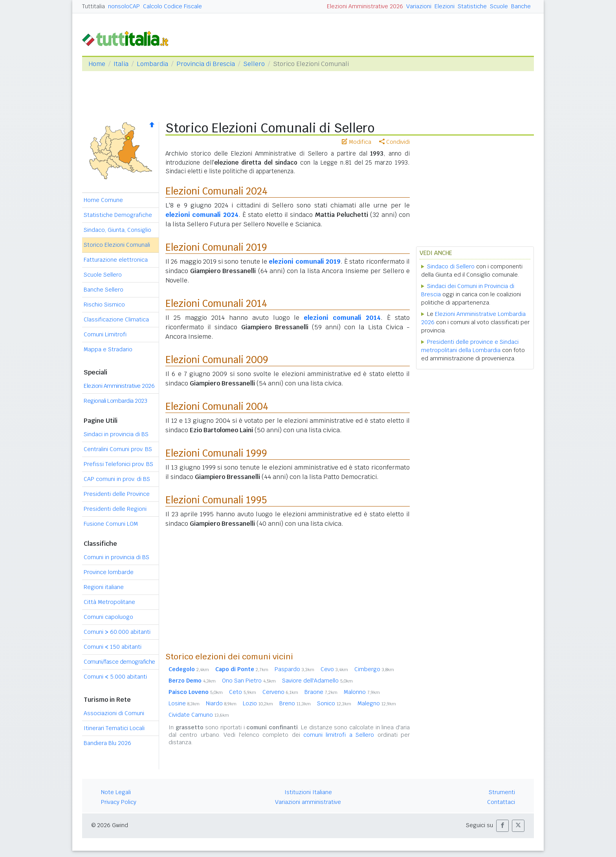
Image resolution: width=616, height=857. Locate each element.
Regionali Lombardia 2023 (115, 401)
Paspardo (294, 669)
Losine (184, 703)
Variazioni (419, 6)
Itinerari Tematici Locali (114, 728)
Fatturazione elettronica (116, 260)
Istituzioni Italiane (308, 792)
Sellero (254, 64)
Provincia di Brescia (206, 64)
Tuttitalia (93, 6)
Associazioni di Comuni (114, 713)
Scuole (499, 6)
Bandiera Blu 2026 (107, 743)
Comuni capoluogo (108, 617)
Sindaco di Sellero (451, 266)
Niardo (221, 703)
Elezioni (445, 6)
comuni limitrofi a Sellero (339, 735)
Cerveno (280, 692)
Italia (121, 64)
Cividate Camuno (199, 715)
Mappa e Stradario (108, 349)
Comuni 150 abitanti (113, 647)
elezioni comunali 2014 (342, 318)
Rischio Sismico (104, 305)
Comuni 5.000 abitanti (115, 677)
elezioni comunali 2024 (202, 215)
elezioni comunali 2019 (305, 262)
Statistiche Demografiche (118, 215)
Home (97, 64)
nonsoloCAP (124, 6)
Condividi (394, 142)
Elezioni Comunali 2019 (216, 247)
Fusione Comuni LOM (111, 524)
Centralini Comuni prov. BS (118, 449)
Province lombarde (109, 572)
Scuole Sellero (103, 275)
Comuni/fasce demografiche (119, 662)
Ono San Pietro (249, 681)
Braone (321, 692)
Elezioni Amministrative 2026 (365, 6)
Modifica (357, 142)
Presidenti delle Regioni (115, 509)
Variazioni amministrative (308, 802)
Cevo (334, 669)
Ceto (243, 692)
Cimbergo (374, 669)
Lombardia (152, 64)
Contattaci (501, 802)
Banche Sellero (104, 290)
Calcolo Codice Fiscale (172, 6)
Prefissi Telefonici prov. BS (118, 464)
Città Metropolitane (109, 602)
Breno (295, 703)
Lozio (258, 703)
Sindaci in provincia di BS (116, 434)
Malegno (377, 703)
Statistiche (472, 6)
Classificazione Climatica (116, 319)
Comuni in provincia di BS (116, 557)
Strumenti (502, 792)
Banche (521, 6)
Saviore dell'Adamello (317, 681)
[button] (502, 826)
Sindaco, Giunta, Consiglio (117, 230)
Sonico (334, 703)
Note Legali (116, 792)
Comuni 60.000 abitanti (117, 632)
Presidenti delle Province (117, 494)
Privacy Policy (119, 802)
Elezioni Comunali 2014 (216, 304)
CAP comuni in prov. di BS (117, 479)
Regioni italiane (104, 587)
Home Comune (103, 200)
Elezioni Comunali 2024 (216, 191)
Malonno (362, 692)
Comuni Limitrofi (105, 334)
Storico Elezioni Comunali (117, 245)
